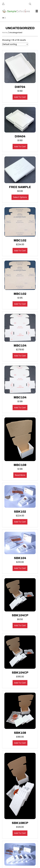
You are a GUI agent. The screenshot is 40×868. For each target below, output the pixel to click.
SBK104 (20, 558)
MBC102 (20, 240)
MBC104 (20, 346)
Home (5, 33)
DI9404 (20, 136)
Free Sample (20, 187)
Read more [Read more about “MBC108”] (20, 475)
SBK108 (20, 733)
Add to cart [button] (20, 97)
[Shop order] (15, 44)
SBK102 (20, 512)
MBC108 (20, 465)
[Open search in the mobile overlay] (30, 4)
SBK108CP (20, 823)
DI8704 (20, 87)
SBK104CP (20, 615)
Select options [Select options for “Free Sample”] (20, 197)
